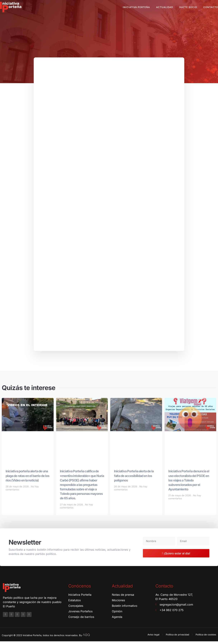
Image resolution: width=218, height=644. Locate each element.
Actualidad (165, 7)
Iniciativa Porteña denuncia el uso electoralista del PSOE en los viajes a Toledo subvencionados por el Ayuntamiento (189, 483)
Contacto (211, 7)
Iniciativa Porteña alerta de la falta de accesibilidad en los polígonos (134, 478)
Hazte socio (188, 7)
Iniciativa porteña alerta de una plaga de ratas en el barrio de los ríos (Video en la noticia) (27, 478)
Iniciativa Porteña (136, 7)
